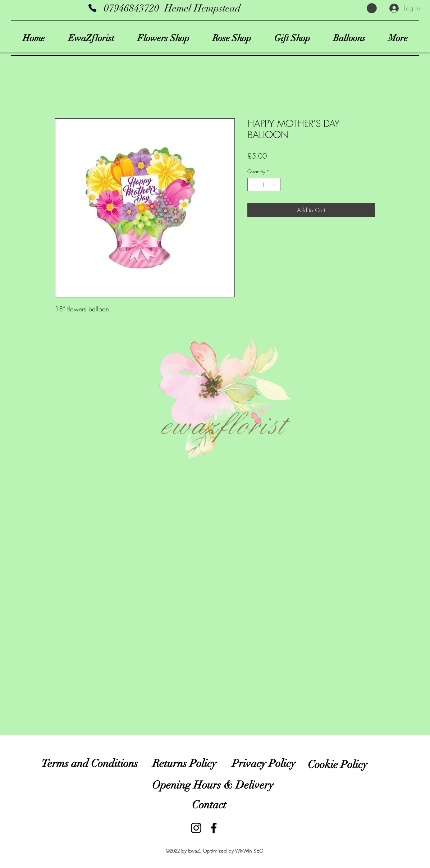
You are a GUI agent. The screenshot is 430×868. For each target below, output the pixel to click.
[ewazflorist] (196, 828)
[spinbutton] (264, 185)
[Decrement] (253, 185)
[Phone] (92, 8)
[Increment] (275, 185)
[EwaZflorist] (214, 828)
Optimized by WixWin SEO (233, 851)
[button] (372, 8)
